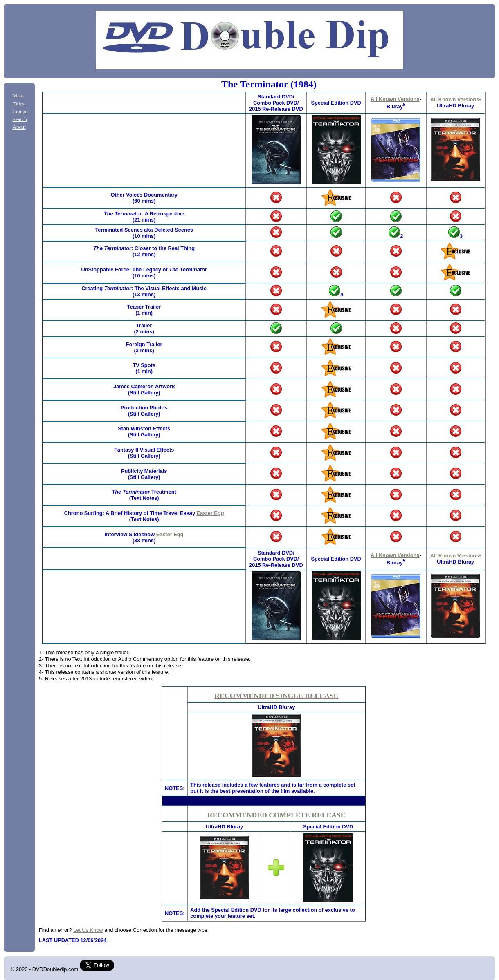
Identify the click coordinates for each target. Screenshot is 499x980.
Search (20, 119)
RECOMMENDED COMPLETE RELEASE (276, 815)
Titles (19, 104)
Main (18, 96)
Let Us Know (88, 930)
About (19, 127)
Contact (21, 112)
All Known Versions (395, 99)
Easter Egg (210, 513)
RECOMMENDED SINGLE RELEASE (276, 696)
